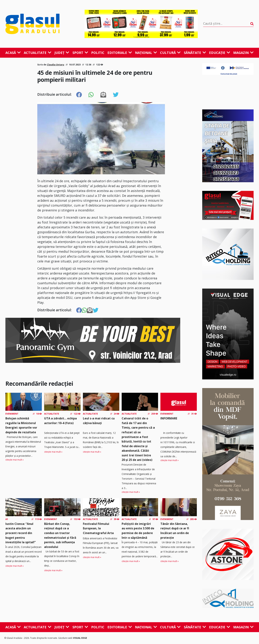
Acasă (13, 53)
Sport (80, 53)
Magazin (243, 53)
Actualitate (38, 53)
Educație (220, 53)
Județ (62, 53)
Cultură (170, 53)
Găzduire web (66, 638)
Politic (98, 53)
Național (146, 53)
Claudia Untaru (56, 65)
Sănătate (195, 53)
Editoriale (120, 53)
